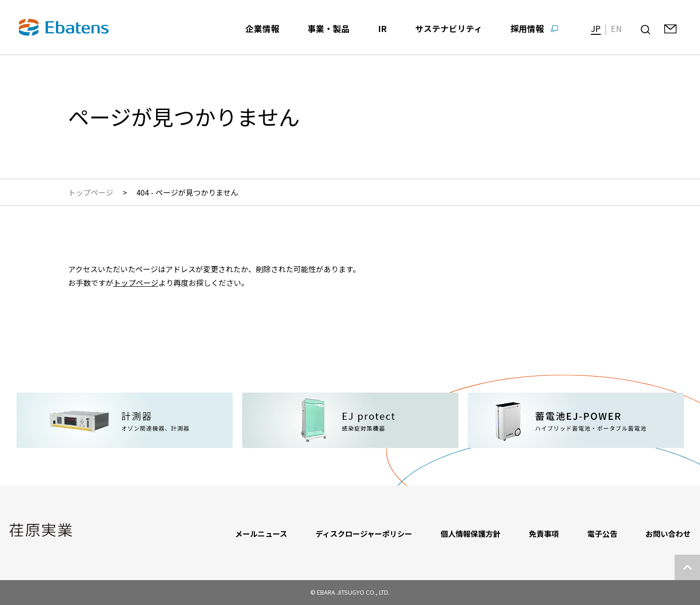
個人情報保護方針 (471, 534)
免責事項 (544, 534)
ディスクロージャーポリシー (364, 534)
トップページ (91, 192)
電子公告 (602, 534)
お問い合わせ (668, 534)
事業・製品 (329, 28)
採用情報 (527, 28)
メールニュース (261, 534)
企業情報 (262, 28)
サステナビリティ (449, 28)
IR (382, 28)
